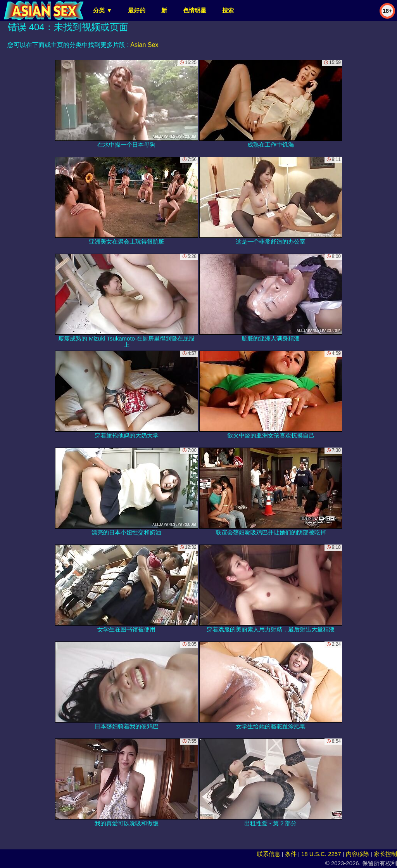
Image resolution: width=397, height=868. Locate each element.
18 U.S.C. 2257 (321, 854)
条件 (291, 854)
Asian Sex (144, 45)
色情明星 (195, 10)
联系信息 (269, 854)
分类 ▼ (103, 10)
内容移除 (357, 854)
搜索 (228, 10)
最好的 (137, 10)
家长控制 (385, 854)
